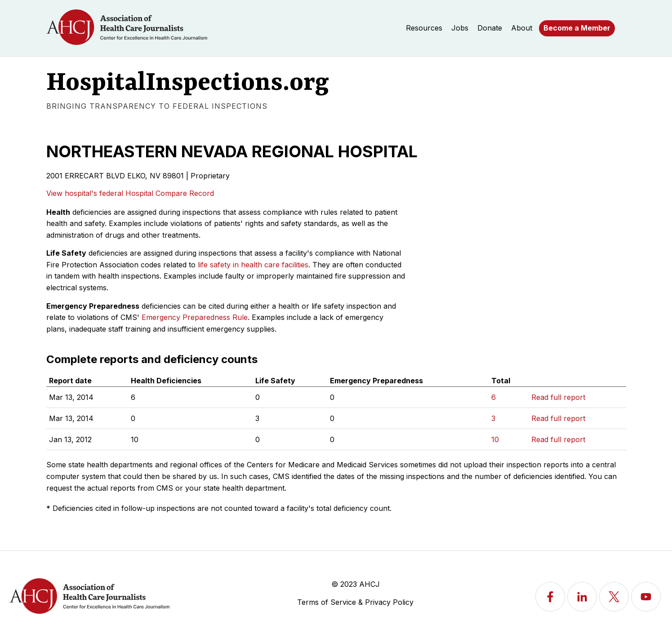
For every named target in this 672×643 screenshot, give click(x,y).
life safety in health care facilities (253, 265)
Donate (490, 28)
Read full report (558, 397)
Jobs (460, 28)
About (522, 28)
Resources (424, 28)
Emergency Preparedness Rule (195, 317)
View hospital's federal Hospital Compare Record (130, 193)
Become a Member (577, 28)
